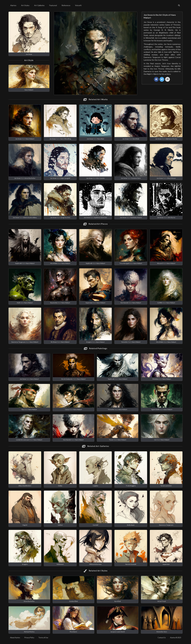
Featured (53, 5)
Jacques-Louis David (118, 632)
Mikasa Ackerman (95, 564)
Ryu (23, 409)
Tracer (111, 440)
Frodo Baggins (131, 486)
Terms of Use (43, 638)
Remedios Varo (162, 632)
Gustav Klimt (73, 601)
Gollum (60, 525)
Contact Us (162, 638)
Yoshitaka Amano (136, 217)
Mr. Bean (54, 342)
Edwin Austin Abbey (30, 217)
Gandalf (96, 525)
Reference (66, 5)
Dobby (60, 486)
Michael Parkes (29, 632)
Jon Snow (29, 54)
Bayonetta (54, 303)
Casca (67, 409)
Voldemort (60, 564)
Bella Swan (131, 525)
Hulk (18, 303)
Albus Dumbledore (25, 486)
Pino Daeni (73, 632)
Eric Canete (101, 178)
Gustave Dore (136, 178)
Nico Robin (54, 263)
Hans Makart (29, 90)
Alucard (160, 263)
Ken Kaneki (124, 303)
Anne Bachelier (30, 178)
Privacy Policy (29, 638)
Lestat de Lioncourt (23, 440)
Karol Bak (136, 139)
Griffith (160, 303)
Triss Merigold (124, 263)
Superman (89, 303)
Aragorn (89, 342)
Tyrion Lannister (166, 486)
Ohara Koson (171, 178)
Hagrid (25, 525)
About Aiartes (15, 638)
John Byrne (171, 217)
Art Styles (25, 5)
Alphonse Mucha (171, 139)
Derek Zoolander (67, 379)
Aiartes (13, 5)
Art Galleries (39, 5)
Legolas (96, 486)
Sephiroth (19, 263)
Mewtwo (155, 379)
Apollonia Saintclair (101, 217)
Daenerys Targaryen (18, 342)
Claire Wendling (65, 139)
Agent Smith (155, 409)
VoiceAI (78, 5)
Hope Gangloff (65, 178)
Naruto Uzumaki (131, 564)
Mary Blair (101, 139)
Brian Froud (162, 601)
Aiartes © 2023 (176, 638)
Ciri (155, 440)
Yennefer (125, 342)
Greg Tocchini (65, 217)
